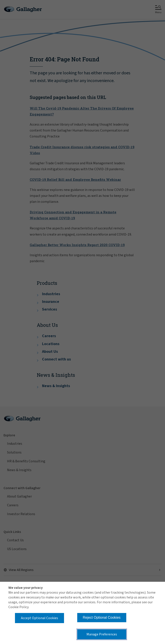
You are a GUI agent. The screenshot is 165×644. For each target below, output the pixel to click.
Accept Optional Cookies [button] (39, 618)
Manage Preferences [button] (102, 634)
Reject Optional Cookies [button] (102, 617)
